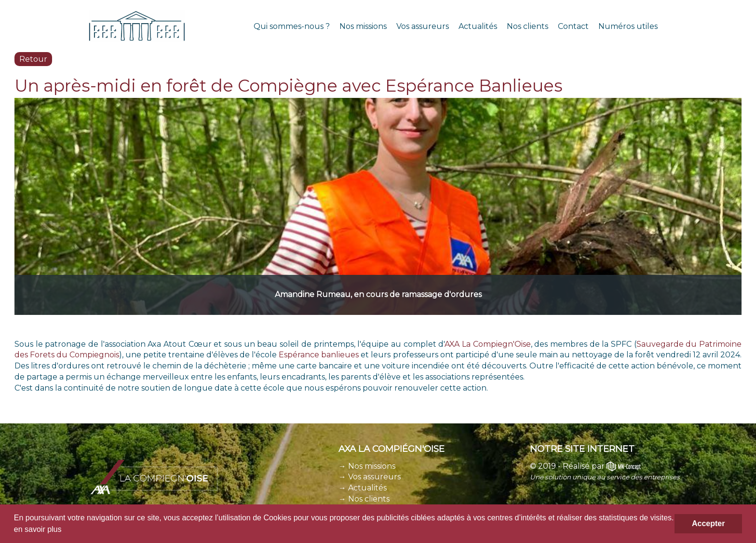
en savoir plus (38, 529)
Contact (573, 26)
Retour (33, 59)
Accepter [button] (708, 523)
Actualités (478, 26)
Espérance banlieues (319, 355)
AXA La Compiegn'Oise (487, 344)
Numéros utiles (628, 26)
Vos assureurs (423, 26)
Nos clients (527, 26)
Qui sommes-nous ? (292, 26)
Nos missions (363, 26)
